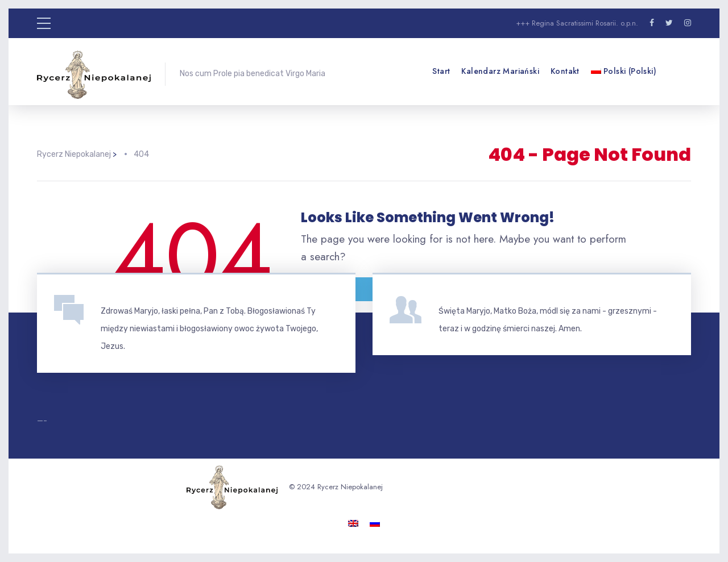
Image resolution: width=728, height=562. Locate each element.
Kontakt (565, 71)
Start (441, 71)
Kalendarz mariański (500, 71)
